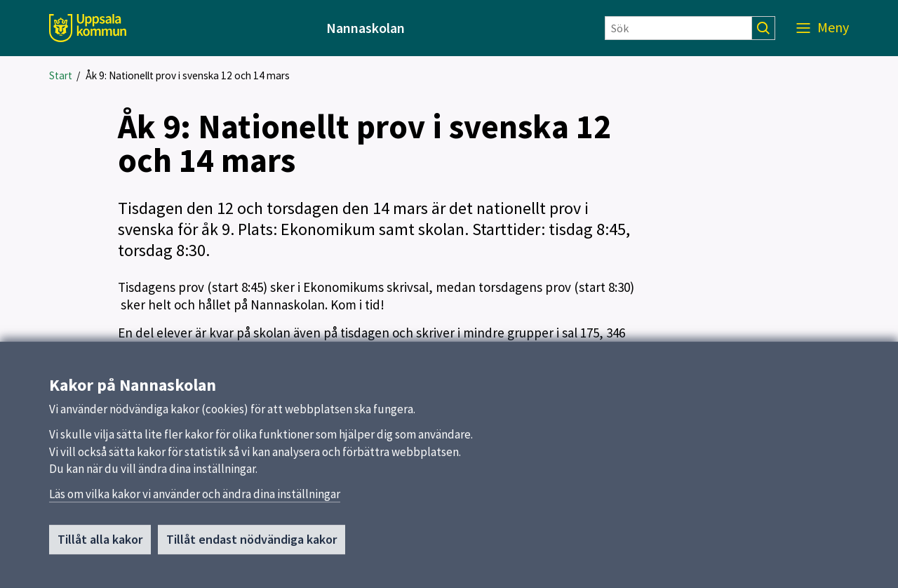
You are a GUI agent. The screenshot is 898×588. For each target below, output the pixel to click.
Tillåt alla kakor (100, 540)
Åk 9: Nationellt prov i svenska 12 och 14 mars (188, 75)
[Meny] (823, 28)
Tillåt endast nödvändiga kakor (252, 540)
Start (61, 75)
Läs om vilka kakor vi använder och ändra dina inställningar (195, 494)
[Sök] (678, 28)
